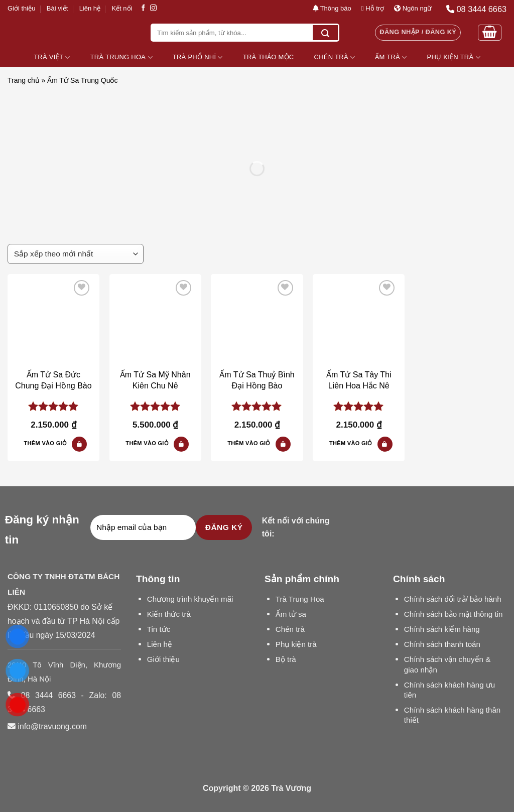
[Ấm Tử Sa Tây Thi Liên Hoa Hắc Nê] (359, 320)
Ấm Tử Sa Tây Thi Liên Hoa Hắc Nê (359, 380)
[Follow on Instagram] (153, 8)
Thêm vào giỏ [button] (46, 443)
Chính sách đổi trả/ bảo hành (453, 599)
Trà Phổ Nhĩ (198, 57)
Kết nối (122, 8)
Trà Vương (291, 788)
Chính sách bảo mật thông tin (454, 614)
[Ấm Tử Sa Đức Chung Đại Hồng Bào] (53, 320)
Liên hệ (90, 8)
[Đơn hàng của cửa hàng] (76, 254)
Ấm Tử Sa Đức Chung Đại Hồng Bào (53, 380)
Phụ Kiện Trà (454, 57)
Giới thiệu (21, 8)
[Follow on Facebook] (143, 8)
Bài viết (57, 8)
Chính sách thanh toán (442, 644)
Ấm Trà (391, 57)
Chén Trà (335, 57)
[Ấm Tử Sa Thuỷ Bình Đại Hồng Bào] (257, 320)
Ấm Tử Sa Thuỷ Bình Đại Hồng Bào (257, 380)
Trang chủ (24, 80)
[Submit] (325, 33)
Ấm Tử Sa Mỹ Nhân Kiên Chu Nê (155, 380)
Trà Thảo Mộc (269, 57)
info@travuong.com (52, 726)
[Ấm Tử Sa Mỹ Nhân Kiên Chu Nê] (155, 320)
